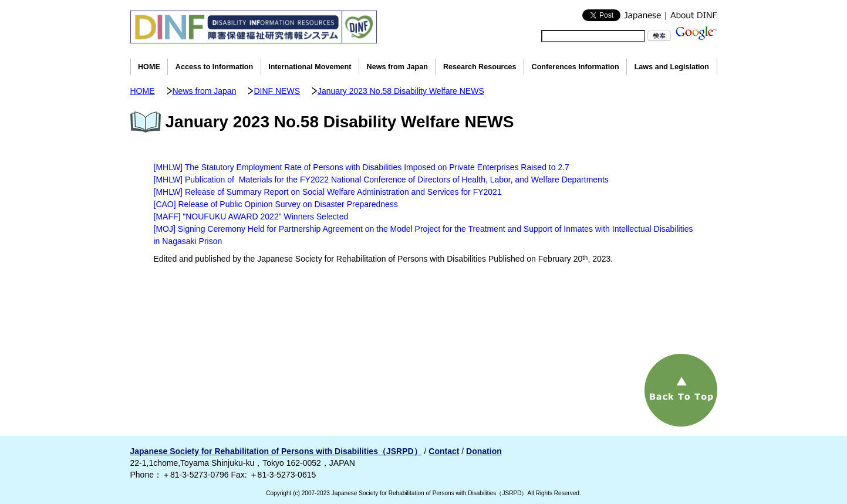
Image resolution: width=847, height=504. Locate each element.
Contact (444, 451)
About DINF (691, 15)
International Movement (310, 67)
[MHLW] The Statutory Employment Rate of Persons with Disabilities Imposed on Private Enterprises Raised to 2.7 (362, 167)
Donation (484, 451)
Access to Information (214, 67)
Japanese (643, 15)
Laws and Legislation (672, 67)
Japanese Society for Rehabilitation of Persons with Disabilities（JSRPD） (276, 451)
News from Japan (397, 67)
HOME (149, 67)
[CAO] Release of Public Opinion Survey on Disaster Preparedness (276, 204)
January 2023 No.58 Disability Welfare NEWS (401, 91)
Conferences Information (576, 67)
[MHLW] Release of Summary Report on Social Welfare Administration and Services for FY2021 (328, 192)
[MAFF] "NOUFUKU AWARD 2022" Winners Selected (251, 217)
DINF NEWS (277, 91)
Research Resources (480, 67)
